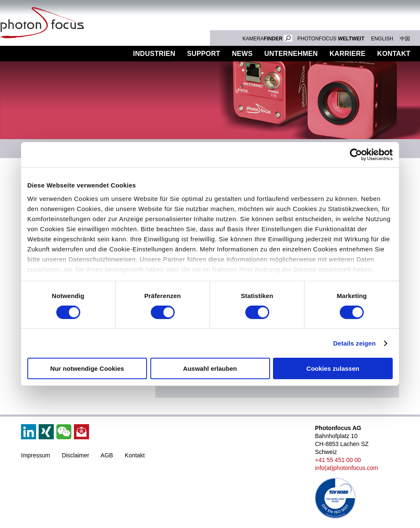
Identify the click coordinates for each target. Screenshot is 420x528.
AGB (107, 455)
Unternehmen (291, 54)
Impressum (35, 455)
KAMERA (267, 39)
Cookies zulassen (333, 368)
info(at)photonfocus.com (346, 468)
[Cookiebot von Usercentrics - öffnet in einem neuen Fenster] (356, 155)
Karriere (348, 54)
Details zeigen (354, 343)
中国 (405, 39)
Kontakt (135, 455)
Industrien (154, 54)
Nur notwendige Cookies (87, 368)
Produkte (102, 54)
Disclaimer (75, 455)
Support (203, 54)
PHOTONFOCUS (331, 39)
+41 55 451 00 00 (338, 460)
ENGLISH (382, 39)
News (242, 54)
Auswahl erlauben (210, 368)
